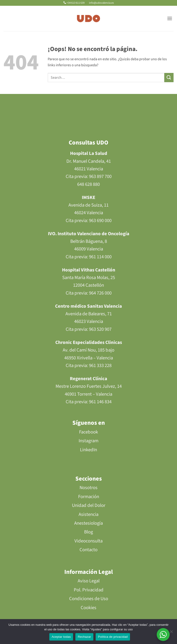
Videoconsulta (88, 541)
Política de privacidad (113, 637)
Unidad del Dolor (89, 505)
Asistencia (88, 514)
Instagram (88, 441)
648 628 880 (88, 184)
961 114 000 (100, 257)
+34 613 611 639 (74, 3)
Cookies (88, 608)
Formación (89, 497)
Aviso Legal (89, 581)
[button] (170, 18)
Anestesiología (88, 523)
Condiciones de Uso (89, 599)
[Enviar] (169, 77)
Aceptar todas (61, 637)
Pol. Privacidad (89, 590)
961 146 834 (100, 402)
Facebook (88, 432)
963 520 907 (100, 329)
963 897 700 (100, 176)
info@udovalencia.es (101, 3)
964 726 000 (100, 293)
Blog (88, 532)
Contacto (88, 550)
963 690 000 (100, 221)
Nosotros (88, 488)
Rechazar (84, 637)
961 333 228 (100, 366)
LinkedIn (88, 450)
